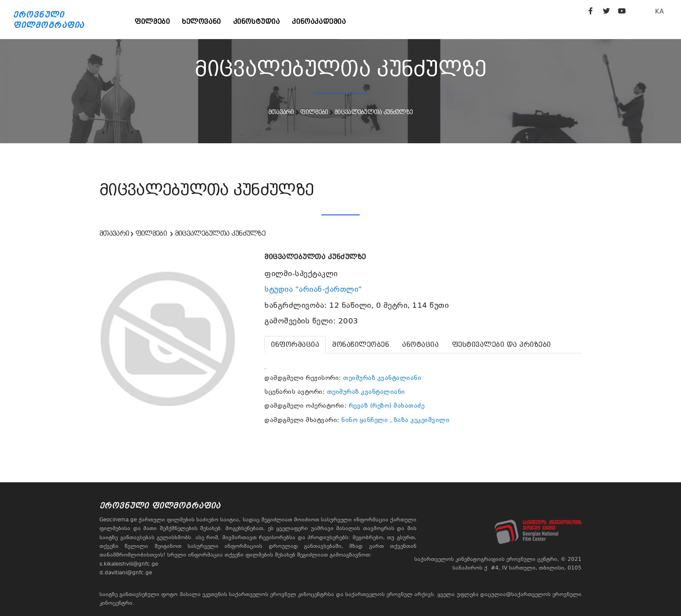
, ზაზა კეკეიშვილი (420, 420)
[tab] (295, 345)
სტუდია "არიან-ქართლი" (314, 289)
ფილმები (153, 21)
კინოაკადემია (323, 21)
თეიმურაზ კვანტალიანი (382, 378)
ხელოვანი (203, 21)
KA (660, 11)
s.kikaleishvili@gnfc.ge (129, 564)
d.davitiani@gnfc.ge (126, 573)
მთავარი (281, 112)
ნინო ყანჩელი (365, 420)
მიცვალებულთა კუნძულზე (374, 112)
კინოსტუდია (259, 21)
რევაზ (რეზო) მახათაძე (387, 405)
